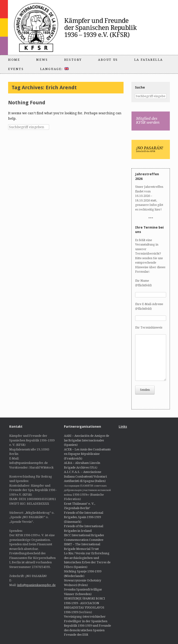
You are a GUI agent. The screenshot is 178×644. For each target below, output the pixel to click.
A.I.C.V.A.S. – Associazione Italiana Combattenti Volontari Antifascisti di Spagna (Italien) (85, 476)
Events (16, 69)
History (73, 60)
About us (108, 60)
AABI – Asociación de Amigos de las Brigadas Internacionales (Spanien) (87, 440)
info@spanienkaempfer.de (36, 585)
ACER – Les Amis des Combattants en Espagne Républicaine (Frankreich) (87, 454)
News (42, 60)
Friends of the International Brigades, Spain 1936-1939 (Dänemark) (84, 517)
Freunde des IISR (76, 635)
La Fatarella (149, 60)
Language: (54, 69)
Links (123, 427)
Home (14, 60)
